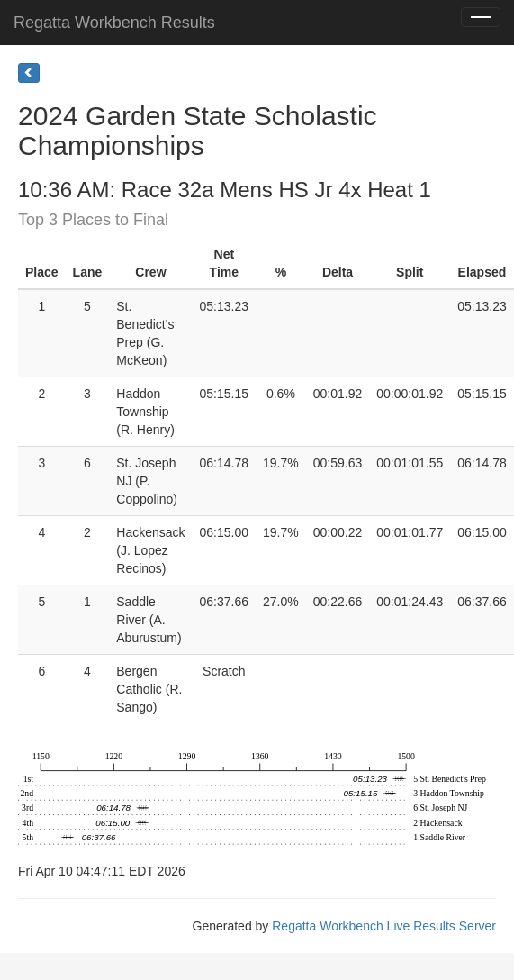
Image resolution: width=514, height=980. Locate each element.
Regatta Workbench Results (114, 23)
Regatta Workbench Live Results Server (384, 926)
